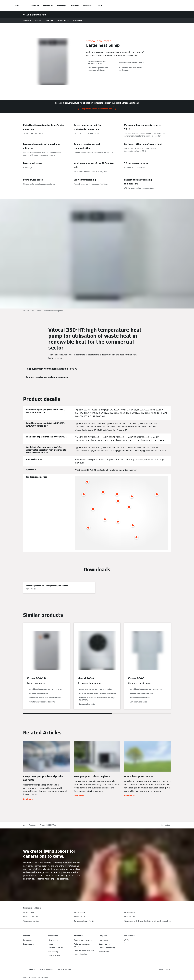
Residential (48, 5)
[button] (166, 825)
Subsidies (49, 21)
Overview (27, 21)
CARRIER (47, 977)
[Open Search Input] (170, 5)
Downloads (88, 5)
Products (33, 825)
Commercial (34, 5)
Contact (100, 5)
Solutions (75, 5)
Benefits (38, 21)
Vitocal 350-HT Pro (48, 825)
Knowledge (62, 5)
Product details (63, 21)
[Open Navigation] (17, 5)
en (24, 825)
